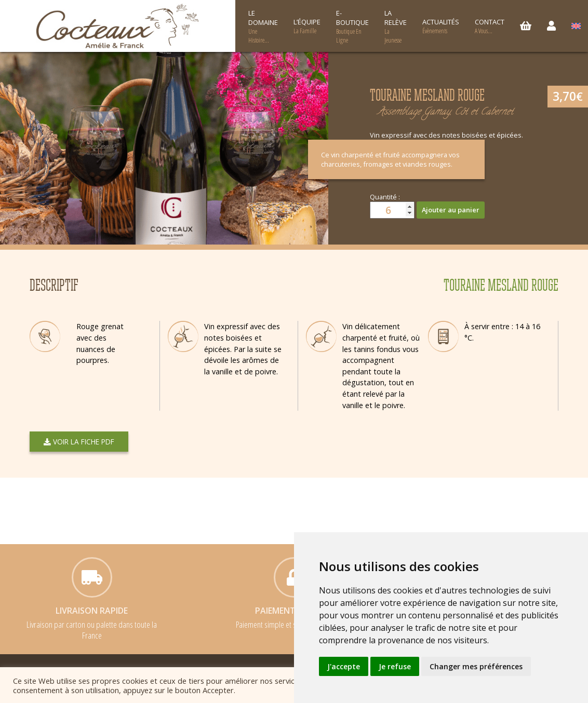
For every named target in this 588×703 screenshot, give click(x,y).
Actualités (441, 26)
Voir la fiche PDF (79, 442)
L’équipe (307, 26)
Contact (490, 26)
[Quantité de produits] (392, 210)
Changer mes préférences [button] (476, 666)
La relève (396, 26)
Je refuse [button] (395, 666)
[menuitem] (576, 26)
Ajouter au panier (451, 210)
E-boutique (352, 26)
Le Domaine (263, 26)
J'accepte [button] (344, 666)
